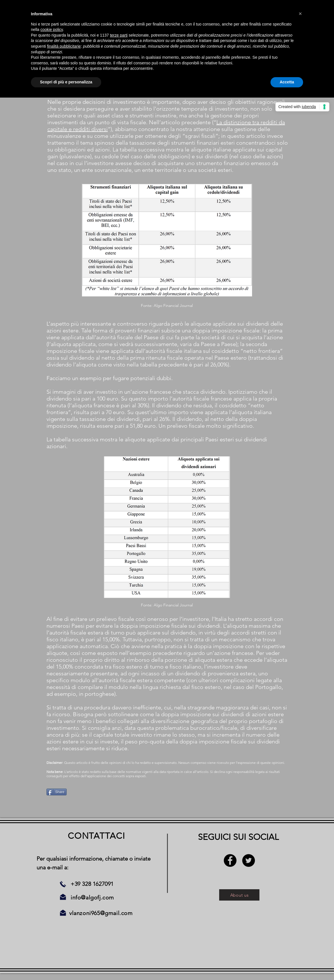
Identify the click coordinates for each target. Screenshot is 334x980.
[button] (300, 14)
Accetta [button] (287, 82)
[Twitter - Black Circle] (249, 860)
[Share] (57, 792)
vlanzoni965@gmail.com (101, 913)
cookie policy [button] (51, 29)
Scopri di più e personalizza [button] (66, 82)
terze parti (119, 35)
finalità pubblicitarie (64, 46)
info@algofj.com (92, 897)
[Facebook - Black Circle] (230, 860)
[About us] (239, 895)
